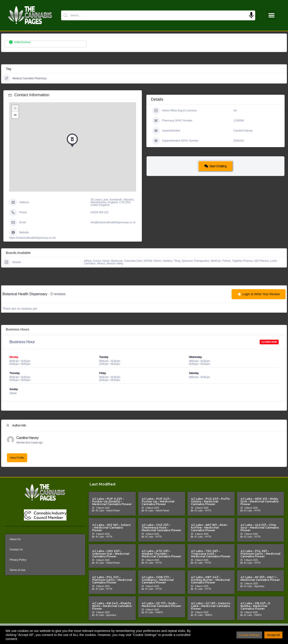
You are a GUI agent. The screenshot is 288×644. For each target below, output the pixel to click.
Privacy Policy (18, 560)
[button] (272, 15)
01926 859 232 (99, 212)
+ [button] (15, 108)
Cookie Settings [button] (249, 635)
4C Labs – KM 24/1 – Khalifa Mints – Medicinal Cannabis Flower (112, 606)
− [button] (15, 115)
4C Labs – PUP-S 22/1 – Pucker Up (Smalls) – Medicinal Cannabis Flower (112, 501)
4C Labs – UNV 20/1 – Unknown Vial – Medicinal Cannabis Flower (111, 554)
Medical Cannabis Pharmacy (25, 78)
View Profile (17, 458)
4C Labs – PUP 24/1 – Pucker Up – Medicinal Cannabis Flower (158, 501)
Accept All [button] (273, 635)
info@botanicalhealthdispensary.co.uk (113, 222)
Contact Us (16, 550)
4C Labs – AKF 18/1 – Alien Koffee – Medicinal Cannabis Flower (209, 528)
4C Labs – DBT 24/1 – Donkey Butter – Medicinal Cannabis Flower (210, 580)
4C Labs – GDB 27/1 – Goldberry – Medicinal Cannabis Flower (158, 580)
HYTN (208, 511)
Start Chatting (215, 166)
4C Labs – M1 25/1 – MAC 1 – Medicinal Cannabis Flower (260, 578)
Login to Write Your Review (259, 294)
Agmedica (259, 586)
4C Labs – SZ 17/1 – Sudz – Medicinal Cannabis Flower (161, 605)
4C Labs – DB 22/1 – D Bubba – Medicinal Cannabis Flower (255, 606)
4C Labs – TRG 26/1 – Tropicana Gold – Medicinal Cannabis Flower (211, 554)
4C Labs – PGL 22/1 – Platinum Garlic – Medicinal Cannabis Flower (112, 580)
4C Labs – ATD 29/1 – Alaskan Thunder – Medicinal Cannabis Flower (161, 554)
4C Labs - (100, 511)
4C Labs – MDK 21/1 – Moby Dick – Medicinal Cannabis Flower (260, 501)
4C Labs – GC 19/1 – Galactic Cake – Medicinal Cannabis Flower (211, 606)
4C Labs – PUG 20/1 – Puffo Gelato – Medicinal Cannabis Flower (210, 501)
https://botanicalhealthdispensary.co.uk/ (32, 238)
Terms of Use (18, 570)
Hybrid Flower (113, 511)
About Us (15, 539)
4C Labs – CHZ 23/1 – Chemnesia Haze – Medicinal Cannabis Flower (161, 528)
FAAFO (159, 612)
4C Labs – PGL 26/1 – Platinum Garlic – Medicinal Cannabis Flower (260, 554)
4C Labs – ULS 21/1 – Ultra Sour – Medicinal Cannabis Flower (260, 528)
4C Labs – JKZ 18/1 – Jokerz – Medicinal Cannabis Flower (111, 528)
